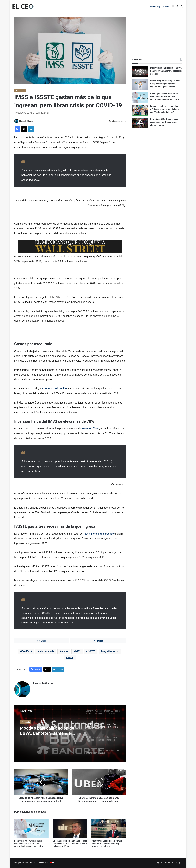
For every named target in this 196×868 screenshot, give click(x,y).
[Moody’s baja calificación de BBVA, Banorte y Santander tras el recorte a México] (140, 72)
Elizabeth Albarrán (26, 121)
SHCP (70, 658)
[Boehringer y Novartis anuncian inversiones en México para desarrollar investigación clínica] (31, 828)
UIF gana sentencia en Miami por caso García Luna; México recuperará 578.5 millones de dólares (70, 844)
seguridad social (111, 652)
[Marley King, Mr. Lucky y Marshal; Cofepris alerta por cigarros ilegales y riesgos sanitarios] (140, 85)
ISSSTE (91, 652)
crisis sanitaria (46, 652)
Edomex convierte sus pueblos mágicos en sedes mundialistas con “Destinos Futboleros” (165, 109)
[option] (70, 733)
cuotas (65, 652)
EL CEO (55, 863)
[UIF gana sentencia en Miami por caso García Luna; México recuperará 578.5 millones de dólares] (70, 828)
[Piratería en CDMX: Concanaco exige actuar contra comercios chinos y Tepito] (140, 123)
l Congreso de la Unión (54, 389)
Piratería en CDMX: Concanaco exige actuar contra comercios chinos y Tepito (164, 122)
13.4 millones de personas (98, 534)
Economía (20, 90)
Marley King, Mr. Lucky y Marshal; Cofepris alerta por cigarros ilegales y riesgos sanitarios (165, 84)
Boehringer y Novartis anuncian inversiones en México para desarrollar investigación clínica (29, 844)
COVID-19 (27, 652)
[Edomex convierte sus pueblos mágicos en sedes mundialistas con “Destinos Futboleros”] (140, 110)
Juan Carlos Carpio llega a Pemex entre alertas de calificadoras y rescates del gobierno (107, 844)
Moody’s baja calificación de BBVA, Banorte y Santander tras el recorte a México (47, 731)
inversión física (90, 429)
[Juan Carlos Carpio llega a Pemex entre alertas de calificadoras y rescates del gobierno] (109, 828)
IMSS (78, 652)
